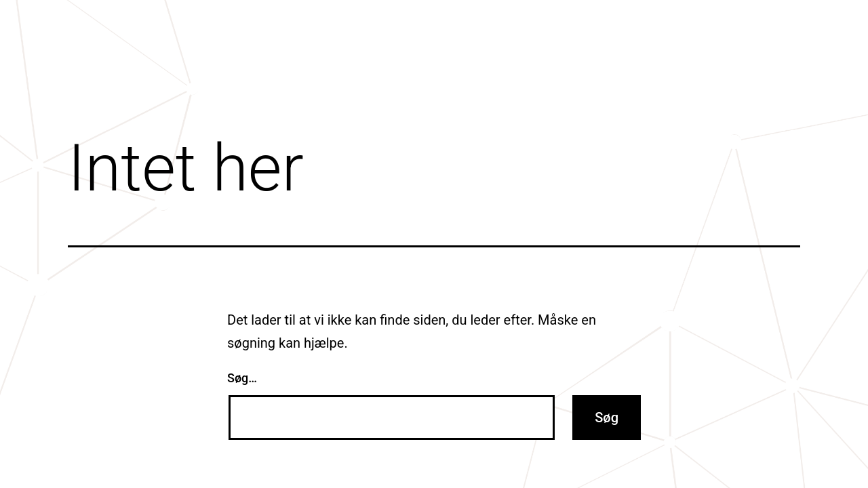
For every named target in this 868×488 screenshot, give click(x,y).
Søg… (242, 378)
